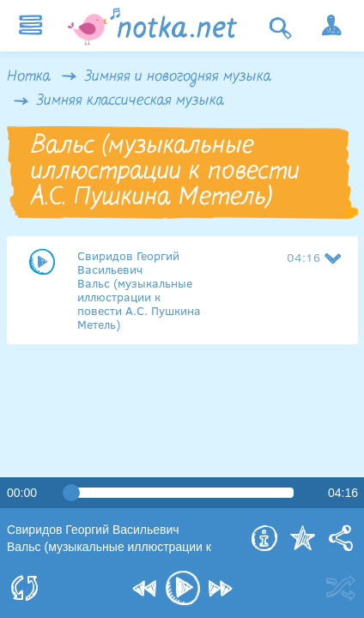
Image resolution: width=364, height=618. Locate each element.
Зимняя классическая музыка (130, 101)
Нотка (29, 77)
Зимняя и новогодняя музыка (178, 77)
